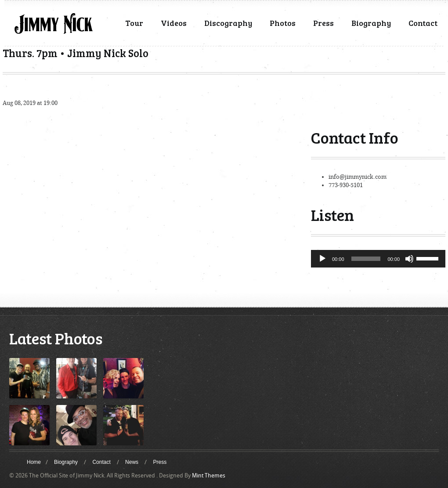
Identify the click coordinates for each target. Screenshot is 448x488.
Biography (371, 23)
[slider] (366, 259)
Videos (174, 23)
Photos (283, 23)
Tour (134, 23)
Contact (423, 23)
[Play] (322, 259)
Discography (228, 23)
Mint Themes (209, 475)
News (132, 462)
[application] (378, 259)
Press (323, 23)
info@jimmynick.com (358, 177)
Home (34, 462)
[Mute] (409, 259)
